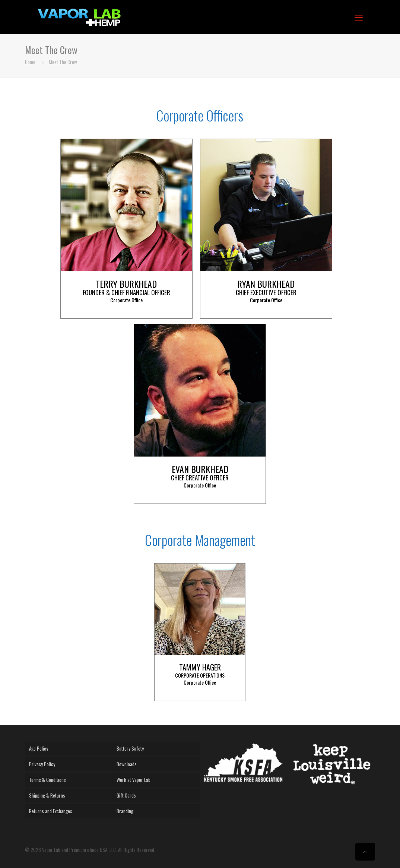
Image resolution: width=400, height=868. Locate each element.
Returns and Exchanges (51, 811)
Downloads (127, 764)
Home (30, 62)
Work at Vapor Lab (134, 780)
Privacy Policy (42, 764)
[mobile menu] (359, 17)
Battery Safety (130, 748)
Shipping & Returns (47, 795)
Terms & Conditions (47, 780)
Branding (125, 811)
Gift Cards (126, 795)
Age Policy (39, 748)
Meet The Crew (63, 62)
